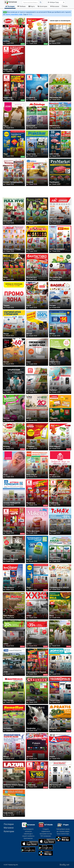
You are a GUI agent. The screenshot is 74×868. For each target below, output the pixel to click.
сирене (8, 14)
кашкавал (15, 14)
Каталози (10, 2)
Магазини (9, 828)
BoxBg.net (64, 865)
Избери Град (53, 2)
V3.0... (31, 14)
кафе (21, 14)
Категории (9, 831)
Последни (9, 824)
